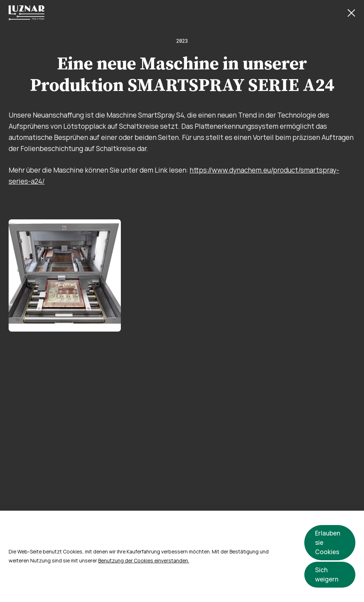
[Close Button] (351, 13)
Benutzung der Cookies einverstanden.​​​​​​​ (144, 561)
